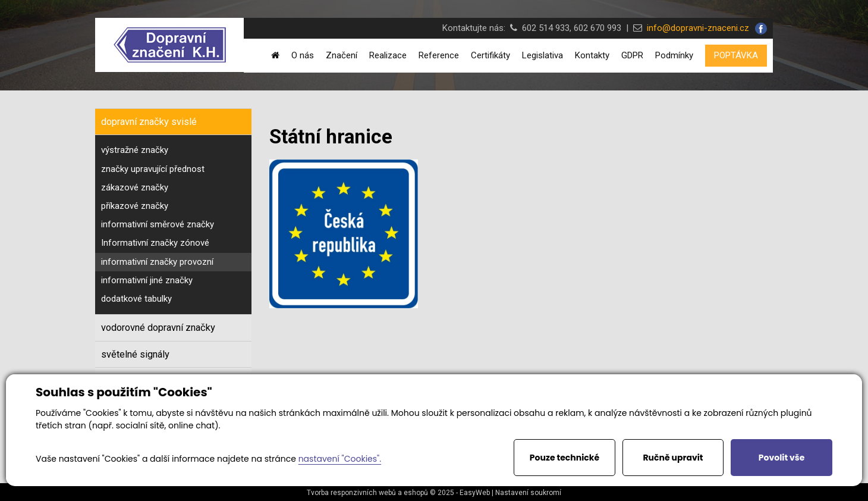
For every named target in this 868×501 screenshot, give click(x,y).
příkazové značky (135, 206)
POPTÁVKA (736, 55)
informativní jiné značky (147, 280)
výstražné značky (135, 150)
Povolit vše (781, 458)
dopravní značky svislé (149, 122)
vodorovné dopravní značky (158, 328)
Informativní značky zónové (155, 243)
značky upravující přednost (153, 169)
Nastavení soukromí (528, 493)
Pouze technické (564, 458)
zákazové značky (135, 187)
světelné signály (135, 354)
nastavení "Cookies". (340, 459)
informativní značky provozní (157, 262)
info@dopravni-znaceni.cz (696, 28)
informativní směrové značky (158, 224)
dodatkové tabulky (136, 299)
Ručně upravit (673, 458)
